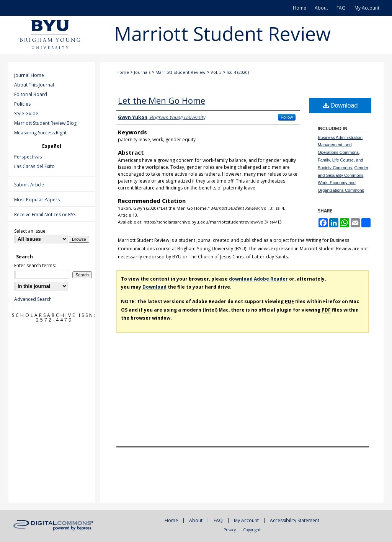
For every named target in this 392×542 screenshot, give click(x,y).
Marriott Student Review (180, 72)
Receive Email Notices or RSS (45, 215)
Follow (287, 117)
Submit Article (29, 185)
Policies (22, 104)
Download (341, 105)
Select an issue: (30, 231)
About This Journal (34, 85)
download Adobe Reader (258, 279)
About (196, 520)
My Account (246, 520)
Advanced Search (33, 299)
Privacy (230, 530)
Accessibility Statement (295, 520)
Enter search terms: (35, 265)
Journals (142, 72)
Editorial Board (31, 94)
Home (123, 72)
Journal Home (29, 75)
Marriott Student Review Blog (45, 123)
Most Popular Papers (37, 200)
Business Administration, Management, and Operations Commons (341, 145)
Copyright (252, 530)
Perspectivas (28, 157)
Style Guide (26, 113)
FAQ (218, 520)
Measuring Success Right (40, 133)
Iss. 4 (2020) (238, 72)
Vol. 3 (216, 72)
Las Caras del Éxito (34, 166)
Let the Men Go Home (162, 100)
